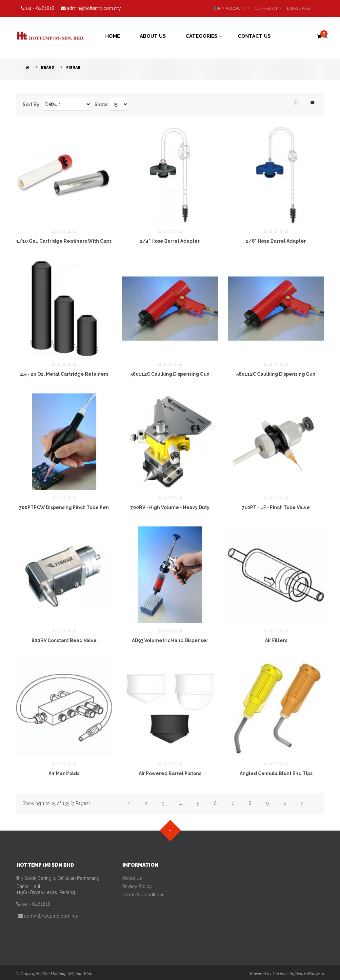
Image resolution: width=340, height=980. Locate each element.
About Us (132, 878)
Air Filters (276, 640)
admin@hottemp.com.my (51, 916)
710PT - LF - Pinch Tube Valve (276, 507)
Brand (48, 67)
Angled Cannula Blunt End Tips (276, 773)
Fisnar (73, 67)
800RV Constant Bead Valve (64, 640)
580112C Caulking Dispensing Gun (170, 374)
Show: (101, 104)
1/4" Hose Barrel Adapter (170, 241)
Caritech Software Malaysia (298, 974)
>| (303, 803)
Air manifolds (64, 773)
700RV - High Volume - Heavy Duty (170, 507)
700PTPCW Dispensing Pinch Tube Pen (64, 507)
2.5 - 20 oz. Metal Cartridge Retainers (64, 374)
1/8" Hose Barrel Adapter (276, 241)
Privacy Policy (137, 886)
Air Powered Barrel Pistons (170, 773)
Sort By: (32, 104)
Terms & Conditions (143, 895)
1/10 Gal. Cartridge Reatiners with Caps (64, 241)
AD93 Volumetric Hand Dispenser (170, 640)
